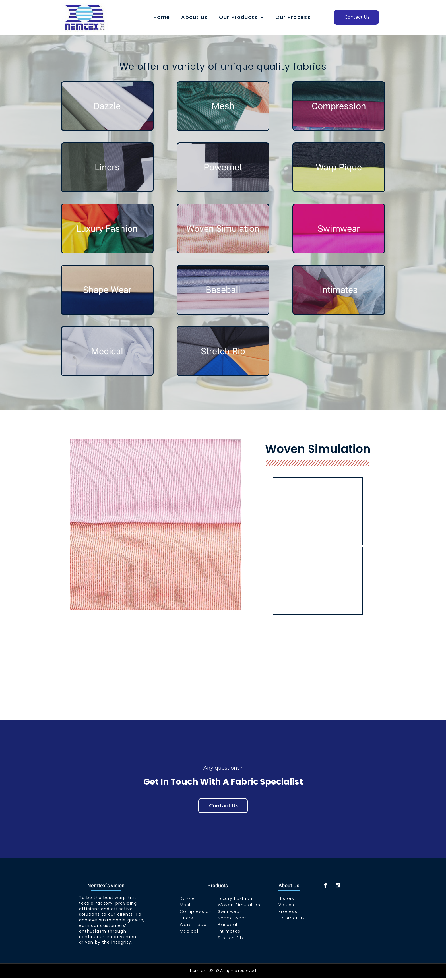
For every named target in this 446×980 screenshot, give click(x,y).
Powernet (223, 167)
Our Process (293, 17)
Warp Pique (339, 167)
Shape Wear (107, 290)
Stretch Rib (223, 351)
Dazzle (107, 106)
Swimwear (339, 229)
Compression (339, 106)
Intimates (339, 290)
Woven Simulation (223, 229)
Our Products (241, 17)
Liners (107, 167)
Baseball (223, 290)
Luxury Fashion (107, 229)
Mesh (223, 106)
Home (162, 17)
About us (194, 17)
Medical (107, 351)
